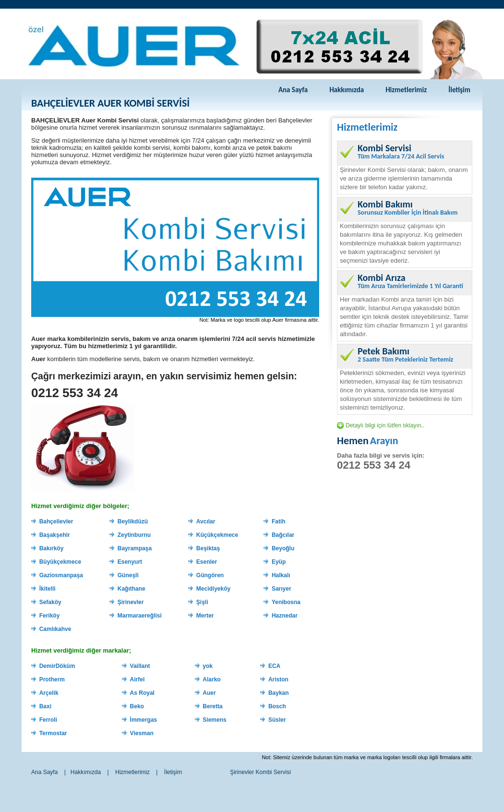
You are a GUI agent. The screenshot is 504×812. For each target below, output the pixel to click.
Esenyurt (130, 562)
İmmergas (144, 720)
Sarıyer (282, 589)
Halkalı (281, 575)
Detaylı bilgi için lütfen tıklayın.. (385, 425)
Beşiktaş (208, 548)
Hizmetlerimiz (406, 90)
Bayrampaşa (135, 548)
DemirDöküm (57, 666)
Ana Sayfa (293, 90)
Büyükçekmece (60, 562)
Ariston (278, 679)
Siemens (214, 720)
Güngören (210, 575)
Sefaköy (50, 602)
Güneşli (128, 575)
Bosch (277, 706)
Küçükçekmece (217, 535)
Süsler (277, 720)
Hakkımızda (347, 90)
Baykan (279, 693)
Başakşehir (55, 535)
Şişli (202, 602)
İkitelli (48, 589)
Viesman (142, 733)
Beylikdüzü (133, 521)
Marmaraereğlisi (140, 616)
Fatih (279, 521)
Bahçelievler (56, 521)
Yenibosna (286, 602)
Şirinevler (131, 602)
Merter (205, 616)
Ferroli (48, 720)
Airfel (138, 679)
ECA (274, 666)
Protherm (52, 679)
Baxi (45, 706)
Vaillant (140, 666)
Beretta (212, 706)
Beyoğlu (283, 548)
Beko (137, 706)
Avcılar (206, 521)
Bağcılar (283, 535)
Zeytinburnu (134, 535)
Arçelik (49, 693)
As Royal (142, 693)
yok (208, 666)
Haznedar (285, 616)
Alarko (211, 679)
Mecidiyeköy (213, 589)
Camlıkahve (55, 629)
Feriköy (50, 616)
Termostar (53, 733)
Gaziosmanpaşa (61, 575)
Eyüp (279, 562)
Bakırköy (52, 548)
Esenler (207, 562)
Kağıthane (132, 589)
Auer (209, 693)
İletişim (459, 90)
